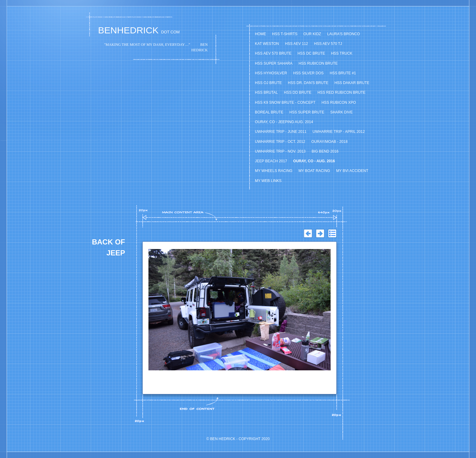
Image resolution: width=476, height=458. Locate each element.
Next (320, 234)
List (332, 234)
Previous (308, 234)
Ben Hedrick (223, 439)
